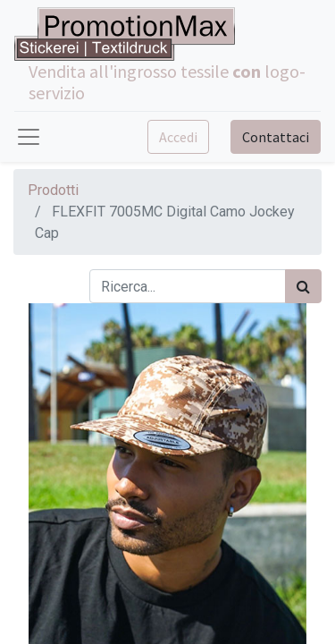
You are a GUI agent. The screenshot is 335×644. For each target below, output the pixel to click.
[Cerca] (303, 286)
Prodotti (53, 190)
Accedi (178, 137)
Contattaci (276, 137)
